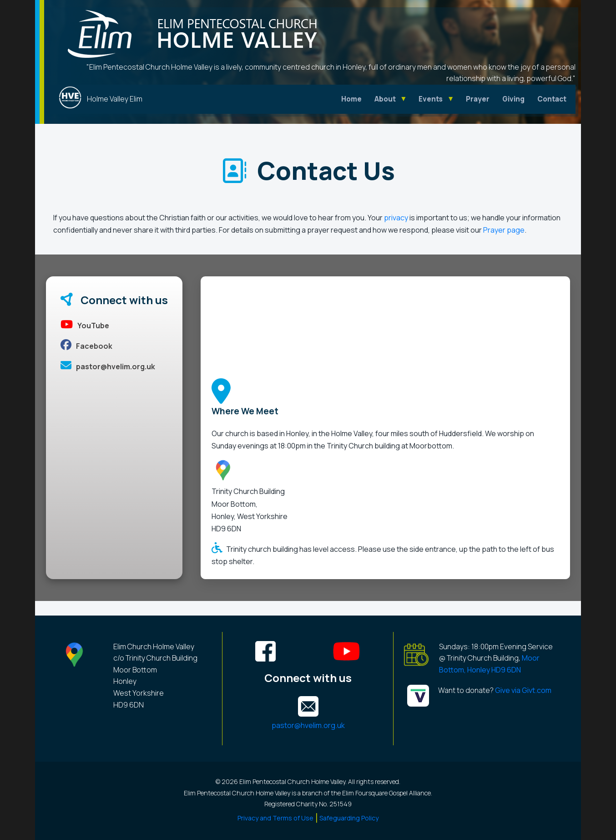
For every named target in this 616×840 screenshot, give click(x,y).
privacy (396, 218)
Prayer (478, 99)
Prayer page (504, 230)
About (385, 99)
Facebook (86, 346)
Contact (552, 99)
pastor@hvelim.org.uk (108, 367)
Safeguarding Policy (349, 818)
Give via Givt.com (523, 690)
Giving (513, 99)
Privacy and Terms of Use (275, 818)
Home (351, 99)
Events (431, 99)
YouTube (85, 326)
